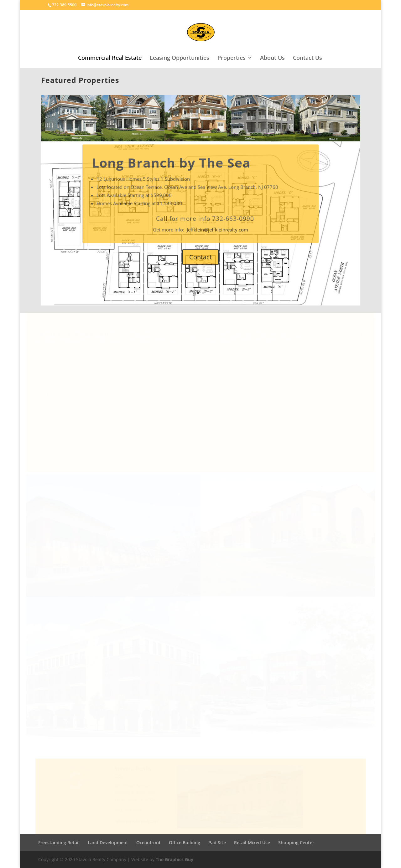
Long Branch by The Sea (171, 174)
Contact (200, 268)
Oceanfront (148, 842)
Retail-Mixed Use (252, 842)
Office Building (185, 842)
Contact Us (307, 58)
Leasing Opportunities (180, 58)
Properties (232, 58)
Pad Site (217, 842)
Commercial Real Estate (110, 58)
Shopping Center (296, 842)
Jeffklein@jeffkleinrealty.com (217, 241)
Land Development (108, 842)
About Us (272, 58)
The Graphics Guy (174, 859)
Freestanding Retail (59, 842)
